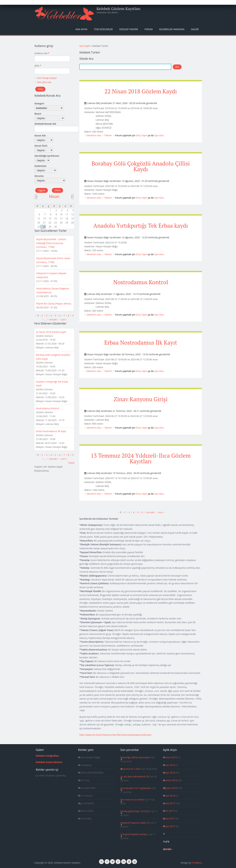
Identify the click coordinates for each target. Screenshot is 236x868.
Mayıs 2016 (169, 773)
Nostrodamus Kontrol (141, 282)
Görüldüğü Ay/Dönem (47, 156)
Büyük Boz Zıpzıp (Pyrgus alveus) (54, 303)
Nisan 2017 (169, 819)
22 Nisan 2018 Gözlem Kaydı (141, 91)
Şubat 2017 (169, 803)
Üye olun (159, 135)
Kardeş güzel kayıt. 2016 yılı (135, 811)
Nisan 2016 (169, 765)
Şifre (38, 66)
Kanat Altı (40, 136)
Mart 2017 (168, 811)
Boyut (38, 114)
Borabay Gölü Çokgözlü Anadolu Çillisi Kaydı (141, 166)
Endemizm (40, 166)
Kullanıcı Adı (42, 53)
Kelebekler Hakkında (172, 29)
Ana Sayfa (81, 29)
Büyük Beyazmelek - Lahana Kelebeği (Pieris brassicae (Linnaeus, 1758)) (51, 243)
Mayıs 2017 (169, 826)
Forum (149, 29)
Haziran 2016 (170, 780)
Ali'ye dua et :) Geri (130, 769)
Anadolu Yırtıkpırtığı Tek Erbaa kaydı (141, 226)
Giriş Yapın (142, 135)
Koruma (39, 176)
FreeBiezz (197, 863)
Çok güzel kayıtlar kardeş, (134, 834)
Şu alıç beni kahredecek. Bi (134, 776)
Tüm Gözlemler (103, 29)
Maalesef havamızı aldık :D (134, 823)
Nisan (54, 196)
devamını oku (94, 135)
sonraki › (151, 512)
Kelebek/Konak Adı (45, 124)
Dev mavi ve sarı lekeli (132, 800)
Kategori (39, 103)
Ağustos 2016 (170, 788)
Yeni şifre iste (44, 82)
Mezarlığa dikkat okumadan (135, 757)
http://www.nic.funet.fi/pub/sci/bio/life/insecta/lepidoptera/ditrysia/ (115, 735)
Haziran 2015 (170, 757)
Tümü (71, 463)
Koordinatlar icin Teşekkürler (136, 788)
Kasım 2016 (169, 796)
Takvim (108, 135)
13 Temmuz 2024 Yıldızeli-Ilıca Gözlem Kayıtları (141, 458)
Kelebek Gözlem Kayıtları (118, 9)
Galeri (195, 29)
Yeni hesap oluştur (47, 78)
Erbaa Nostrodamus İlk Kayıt (141, 342)
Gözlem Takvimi (128, 29)
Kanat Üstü (41, 146)
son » (161, 512)
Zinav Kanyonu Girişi (141, 399)
